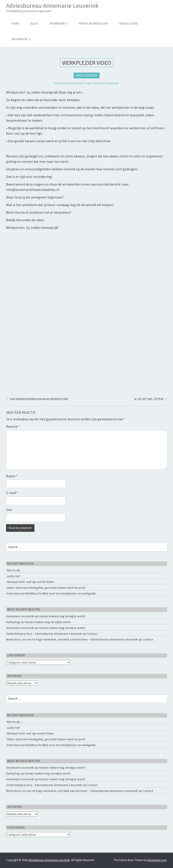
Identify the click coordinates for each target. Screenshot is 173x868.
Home (16, 23)
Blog (34, 23)
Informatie (21, 39)
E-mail (12, 493)
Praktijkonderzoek (93, 23)
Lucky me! (13, 576)
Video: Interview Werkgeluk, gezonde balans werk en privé (46, 588)
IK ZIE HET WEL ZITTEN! (151, 399)
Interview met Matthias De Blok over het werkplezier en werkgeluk (51, 593)
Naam (12, 476)
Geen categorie (87, 75)
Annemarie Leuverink (68, 83)
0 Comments (110, 83)
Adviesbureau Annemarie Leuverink (52, 7)
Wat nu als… (15, 570)
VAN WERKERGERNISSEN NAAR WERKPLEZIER (37, 399)
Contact (92, 634)
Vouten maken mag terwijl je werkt (62, 616)
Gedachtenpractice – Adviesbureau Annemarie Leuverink (44, 634)
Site (9, 510)
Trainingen (58, 23)
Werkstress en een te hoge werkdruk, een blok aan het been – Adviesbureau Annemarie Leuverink (72, 639)
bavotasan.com (157, 860)
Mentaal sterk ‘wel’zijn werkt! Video (30, 582)
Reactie (13, 426)
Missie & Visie (128, 23)
